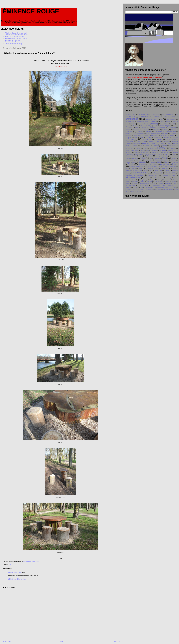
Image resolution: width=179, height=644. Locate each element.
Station (142, 182)
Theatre (160, 184)
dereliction (164, 135)
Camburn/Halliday (146, 126)
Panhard (152, 162)
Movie (144, 158)
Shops (152, 180)
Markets (149, 156)
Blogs (153, 121)
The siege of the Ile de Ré (147, 184)
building (155, 124)
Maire (167, 154)
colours (128, 133)
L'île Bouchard (172, 150)
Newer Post (7, 642)
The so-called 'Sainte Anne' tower (17, 35)
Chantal (128, 130)
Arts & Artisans (171, 119)
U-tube (173, 188)
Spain (175, 180)
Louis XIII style (151, 154)
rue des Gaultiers (158, 178)
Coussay (128, 135)
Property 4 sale (138, 170)
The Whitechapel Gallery (14, 44)
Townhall (128, 188)
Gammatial (147, 146)
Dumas (150, 137)
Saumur (176, 178)
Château (145, 130)
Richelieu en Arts (169, 175)
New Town (139, 160)
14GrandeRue (143, 115)
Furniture (135, 146)
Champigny (172, 128)
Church (139, 132)
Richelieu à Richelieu (134, 175)
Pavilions (175, 162)
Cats (137, 128)
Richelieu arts (153, 175)
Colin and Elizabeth (15, 572)
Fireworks (152, 142)
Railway (167, 170)
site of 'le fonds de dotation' (15, 37)
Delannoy (154, 135)
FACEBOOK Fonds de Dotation (16, 38)
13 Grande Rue (130, 115)
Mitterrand (173, 156)
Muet (151, 158)
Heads (145, 148)
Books (134, 124)
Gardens (156, 146)
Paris (167, 162)
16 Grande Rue (168, 115)
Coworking (138, 135)
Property (128, 170)
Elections (175, 137)
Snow (159, 180)
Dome (172, 135)
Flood (159, 141)
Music (164, 158)
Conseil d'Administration (153, 134)
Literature (138, 154)
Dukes (142, 137)
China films (157, 130)
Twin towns (149, 188)
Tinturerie (168, 184)
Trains (136, 188)
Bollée (168, 122)
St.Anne (135, 182)
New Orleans (129, 160)
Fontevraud (137, 144)
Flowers (166, 141)
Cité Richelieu (160, 132)
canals (155, 126)
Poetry (134, 168)
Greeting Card (129, 148)
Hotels (127, 150)
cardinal (176, 126)
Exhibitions (159, 139)
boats (162, 122)
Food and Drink (149, 144)
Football (162, 144)
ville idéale (158, 190)
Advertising (156, 117)
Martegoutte (159, 156)
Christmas (129, 132)
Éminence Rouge (31, 11)
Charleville (136, 130)
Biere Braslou (130, 122)
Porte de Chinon (153, 168)
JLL (148, 150)
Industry (143, 150)
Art (161, 119)
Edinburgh (166, 137)
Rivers (148, 178)
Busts (173, 124)
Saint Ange (168, 178)
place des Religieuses (136, 166)
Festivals (129, 141)
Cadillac (135, 126)
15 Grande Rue (155, 115)
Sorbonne (167, 180)
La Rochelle (145, 152)
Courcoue (173, 134)
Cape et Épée (165, 126)
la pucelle (137, 152)
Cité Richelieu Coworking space (16, 42)
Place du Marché (153, 166)
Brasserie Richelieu (144, 124)
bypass (128, 126)
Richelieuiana (133, 177)
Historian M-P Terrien (13, 40)
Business (165, 124)
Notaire (173, 160)
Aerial (165, 117)
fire (145, 141)
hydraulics (135, 150)
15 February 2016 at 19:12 (17, 579)
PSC (152, 170)
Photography (165, 164)
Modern (128, 158)
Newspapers (148, 160)
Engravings (132, 139)
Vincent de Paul (168, 189)
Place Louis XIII (170, 166)
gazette (165, 146)
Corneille (165, 133)
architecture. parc (151, 119)
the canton (134, 184)
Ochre (134, 162)
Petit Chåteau (153, 164)
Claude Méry (171, 132)
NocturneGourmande (162, 160)
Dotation (128, 137)
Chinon (165, 130)
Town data (156, 186)
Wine (133, 191)
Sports (127, 182)
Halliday (138, 148)
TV (142, 188)
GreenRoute (173, 146)
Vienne (135, 190)
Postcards (165, 168)
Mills (166, 156)
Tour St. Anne (130, 186)
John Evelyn (155, 150)
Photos (175, 164)
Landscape (155, 152)
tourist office (144, 186)
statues (149, 182)
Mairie (174, 154)
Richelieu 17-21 (171, 173)
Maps (141, 156)
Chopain (174, 130)
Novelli (128, 162)
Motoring (135, 158)
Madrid (160, 154)
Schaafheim (132, 180)
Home (62, 642)
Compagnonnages (139, 134)
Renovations (140, 173)
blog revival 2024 (143, 122)
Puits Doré (159, 170)
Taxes (127, 184)
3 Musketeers (144, 117)
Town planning (168, 185)
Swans (167, 182)
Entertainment (146, 139)
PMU (127, 168)
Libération (175, 152)
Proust (146, 170)
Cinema (149, 132)
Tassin (174, 182)
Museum (157, 158)
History (161, 148)
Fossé (169, 144)
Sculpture (143, 180)
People (131, 164)
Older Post (117, 642)
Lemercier (166, 152)
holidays (173, 148)
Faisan (174, 139)
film (139, 141)
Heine (152, 148)
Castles (130, 128)
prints (174, 169)
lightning (130, 154)
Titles (175, 184)
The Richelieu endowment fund (16, 33)
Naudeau (174, 158)
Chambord (152, 128)
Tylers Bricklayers (163, 188)
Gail (141, 146)
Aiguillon (173, 117)
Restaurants (158, 173)
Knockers (163, 150)
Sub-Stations (159, 182)
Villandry (142, 190)
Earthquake (158, 137)
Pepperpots (142, 164)
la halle (128, 152)
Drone (136, 137)
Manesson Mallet (131, 156)
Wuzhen (139, 191)
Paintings (142, 162)
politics (141, 168)
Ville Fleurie (150, 190)
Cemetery (143, 128)
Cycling (146, 135)
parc (10, 564)
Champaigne (162, 128)
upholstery (128, 190)
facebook (168, 139)
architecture (132, 119)
